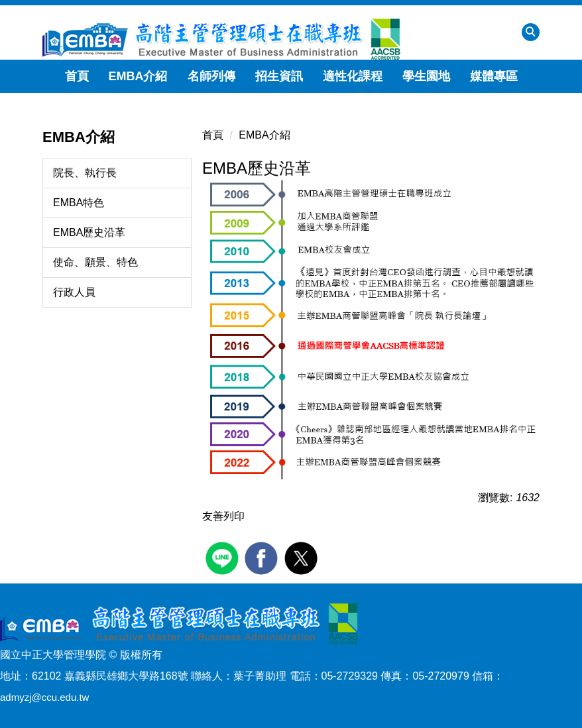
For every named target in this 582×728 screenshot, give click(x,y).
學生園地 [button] (426, 76)
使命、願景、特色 (95, 262)
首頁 (77, 76)
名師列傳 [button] (211, 76)
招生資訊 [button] (279, 76)
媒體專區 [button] (494, 76)
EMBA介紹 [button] (138, 76)
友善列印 (223, 516)
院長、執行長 (85, 173)
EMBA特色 (79, 203)
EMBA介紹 (264, 135)
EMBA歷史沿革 (89, 232)
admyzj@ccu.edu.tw (44, 697)
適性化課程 (353, 76)
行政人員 (74, 292)
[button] (531, 32)
